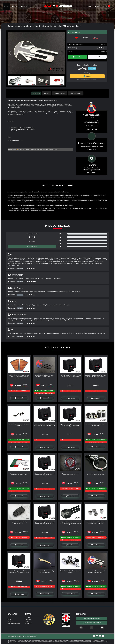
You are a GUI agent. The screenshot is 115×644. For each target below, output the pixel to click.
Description (36, 93)
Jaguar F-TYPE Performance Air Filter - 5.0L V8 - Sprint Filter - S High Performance (19, 376)
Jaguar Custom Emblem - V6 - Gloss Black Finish (19, 425)
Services (15, 6)
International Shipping (14, 623)
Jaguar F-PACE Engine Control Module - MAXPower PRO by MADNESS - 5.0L (45, 523)
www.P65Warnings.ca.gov (51, 149)
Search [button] (98, 6)
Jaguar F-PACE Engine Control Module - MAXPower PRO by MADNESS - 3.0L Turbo (96, 376)
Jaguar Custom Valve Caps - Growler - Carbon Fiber (96, 425)
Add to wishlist (97, 57)
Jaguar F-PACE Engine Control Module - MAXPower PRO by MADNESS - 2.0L (70, 425)
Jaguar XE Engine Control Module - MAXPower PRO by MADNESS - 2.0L (45, 425)
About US (27, 618)
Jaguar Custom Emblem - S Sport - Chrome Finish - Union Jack (96, 571)
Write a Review (32, 246)
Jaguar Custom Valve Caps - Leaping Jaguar (70, 571)
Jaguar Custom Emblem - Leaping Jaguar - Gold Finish (45, 571)
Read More (92, 149)
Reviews (47, 93)
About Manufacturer (76, 93)
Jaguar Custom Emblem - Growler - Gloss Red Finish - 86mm (70, 474)
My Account (28, 623)
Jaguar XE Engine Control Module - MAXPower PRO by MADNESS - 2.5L (19, 571)
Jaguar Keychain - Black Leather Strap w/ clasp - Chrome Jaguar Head (96, 474)
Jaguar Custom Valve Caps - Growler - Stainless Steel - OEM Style (96, 522)
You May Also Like (60, 93)
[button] (62, 53)
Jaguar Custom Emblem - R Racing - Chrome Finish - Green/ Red (19, 474)
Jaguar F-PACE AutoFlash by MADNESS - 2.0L (19, 522)
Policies (27, 621)
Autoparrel (104, 51)
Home (9, 618)
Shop (7, 6)
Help (90, 6)
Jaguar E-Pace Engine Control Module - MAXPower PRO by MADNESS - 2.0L (70, 376)
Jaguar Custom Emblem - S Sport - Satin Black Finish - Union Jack (45, 376)
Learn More (92, 68)
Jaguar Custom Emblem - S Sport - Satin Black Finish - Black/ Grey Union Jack (70, 523)
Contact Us (25, 6)
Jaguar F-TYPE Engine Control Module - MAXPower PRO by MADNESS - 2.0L (45, 474)
